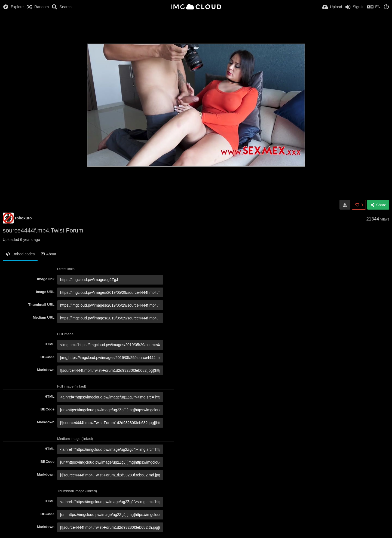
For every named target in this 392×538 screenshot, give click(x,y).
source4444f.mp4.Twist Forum (43, 230)
